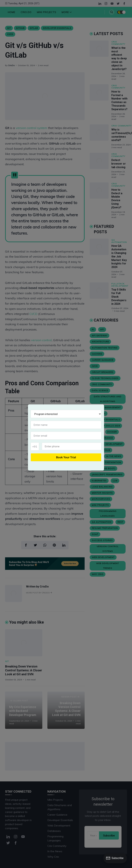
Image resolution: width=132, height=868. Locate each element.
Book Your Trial (66, 457)
